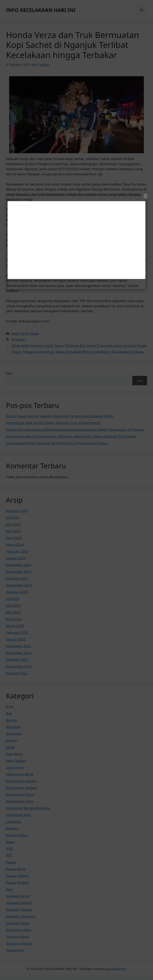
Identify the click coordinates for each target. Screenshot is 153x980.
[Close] (76, 490)
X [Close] (145, 196)
